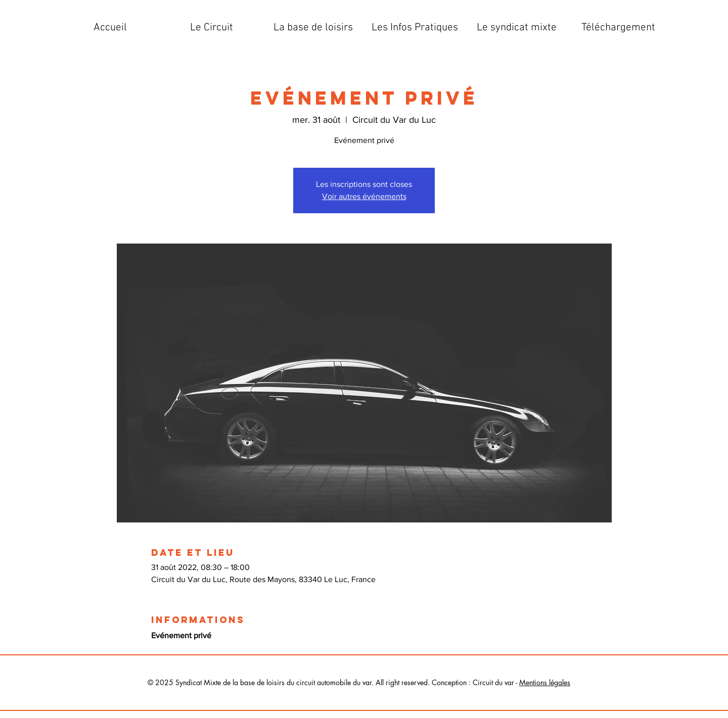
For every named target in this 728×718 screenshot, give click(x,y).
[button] (212, 28)
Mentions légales (545, 682)
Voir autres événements (364, 196)
